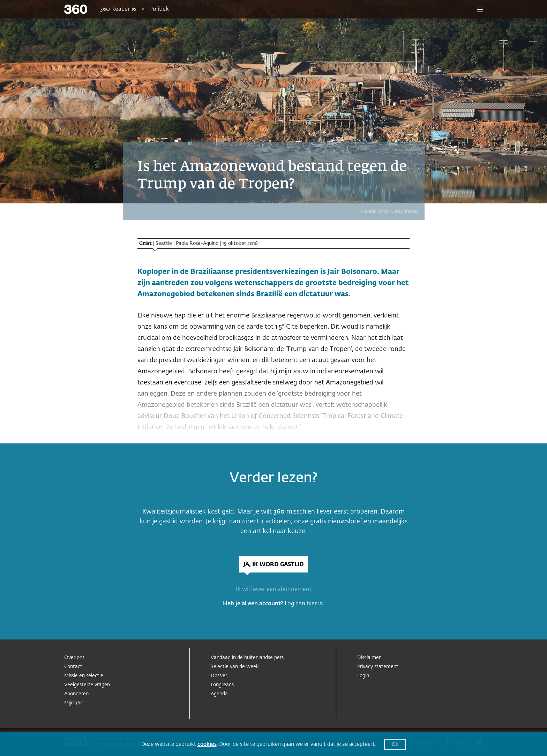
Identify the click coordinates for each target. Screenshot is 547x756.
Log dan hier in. (305, 604)
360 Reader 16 (118, 9)
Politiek (159, 9)
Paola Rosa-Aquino (197, 244)
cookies (207, 744)
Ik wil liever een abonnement (274, 590)
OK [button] (395, 745)
